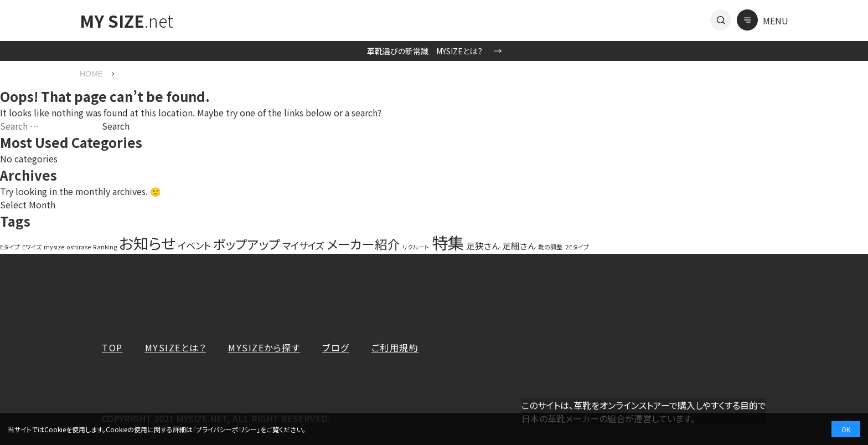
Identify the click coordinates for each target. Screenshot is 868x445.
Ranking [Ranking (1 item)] (105, 247)
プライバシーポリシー (226, 429)
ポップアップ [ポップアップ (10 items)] (247, 244)
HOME (91, 74)
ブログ (336, 347)
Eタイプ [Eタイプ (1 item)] (10, 247)
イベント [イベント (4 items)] (194, 245)
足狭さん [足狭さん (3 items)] (483, 245)
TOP (112, 347)
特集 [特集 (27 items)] (448, 242)
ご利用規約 (395, 347)
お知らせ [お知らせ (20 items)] (147, 243)
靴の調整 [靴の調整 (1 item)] (550, 247)
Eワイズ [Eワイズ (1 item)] (32, 247)
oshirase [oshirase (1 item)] (79, 247)
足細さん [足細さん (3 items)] (519, 245)
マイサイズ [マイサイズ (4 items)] (303, 245)
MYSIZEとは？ (176, 347)
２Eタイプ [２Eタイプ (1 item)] (577, 247)
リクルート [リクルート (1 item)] (416, 247)
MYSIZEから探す (264, 347)
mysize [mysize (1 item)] (54, 247)
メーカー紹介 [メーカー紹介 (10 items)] (363, 244)
